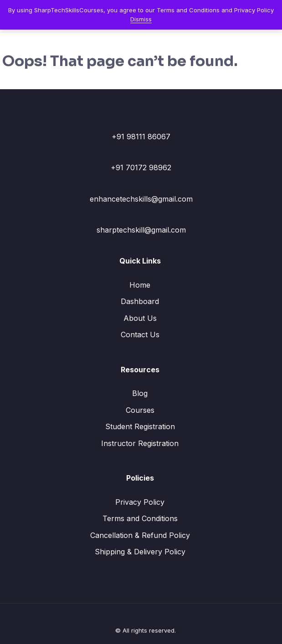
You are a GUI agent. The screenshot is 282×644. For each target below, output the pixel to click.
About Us (140, 318)
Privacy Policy (140, 502)
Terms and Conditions (140, 518)
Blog (140, 393)
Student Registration (140, 426)
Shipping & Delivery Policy (140, 552)
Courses (140, 410)
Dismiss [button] (141, 19)
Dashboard (140, 301)
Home (140, 285)
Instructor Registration (140, 443)
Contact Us (140, 335)
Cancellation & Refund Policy (140, 535)
